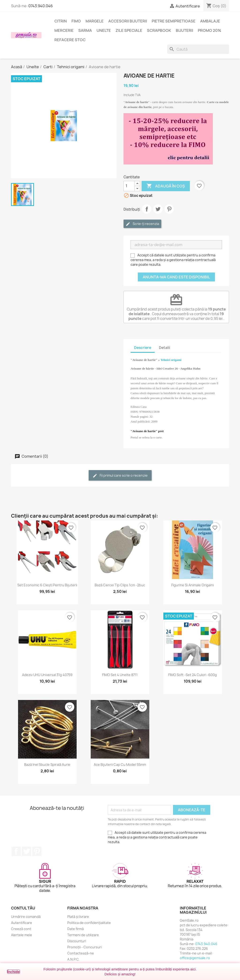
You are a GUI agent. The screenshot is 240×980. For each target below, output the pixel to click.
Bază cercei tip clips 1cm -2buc (120, 585)
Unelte (104, 30)
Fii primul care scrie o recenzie (120, 476)
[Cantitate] (129, 186)
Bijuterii (184, 30)
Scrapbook (159, 30)
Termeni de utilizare (83, 935)
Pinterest (169, 209)
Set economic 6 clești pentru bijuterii (47, 585)
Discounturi (77, 941)
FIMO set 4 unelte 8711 (120, 675)
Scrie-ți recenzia (142, 224)
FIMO (76, 21)
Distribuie (147, 209)
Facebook (16, 851)
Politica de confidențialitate (89, 923)
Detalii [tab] (165, 348)
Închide (13, 972)
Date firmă (75, 929)
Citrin (61, 21)
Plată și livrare (78, 917)
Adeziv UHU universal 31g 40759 (47, 675)
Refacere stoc (70, 40)
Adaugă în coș (166, 186)
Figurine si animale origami (193, 585)
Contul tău (23, 908)
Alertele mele (22, 935)
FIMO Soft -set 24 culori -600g (193, 675)
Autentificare (22, 923)
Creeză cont (21, 929)
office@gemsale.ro (195, 958)
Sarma (85, 30)
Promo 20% (210, 30)
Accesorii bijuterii (128, 21)
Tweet (158, 209)
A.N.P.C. (73, 959)
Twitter (26, 851)
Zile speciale (129, 30)
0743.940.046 (41, 6)
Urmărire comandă (26, 917)
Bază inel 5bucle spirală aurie (47, 765)
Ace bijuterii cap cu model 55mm (120, 765)
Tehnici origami (171, 360)
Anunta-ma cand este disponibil (176, 277)
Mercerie (64, 30)
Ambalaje (210, 21)
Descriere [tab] (143, 348)
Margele (95, 21)
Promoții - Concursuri (84, 947)
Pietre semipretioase (174, 21)
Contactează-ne (81, 953)
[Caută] (198, 49)
